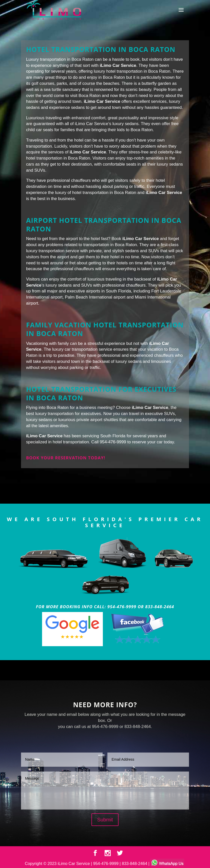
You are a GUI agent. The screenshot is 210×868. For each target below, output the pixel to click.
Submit (105, 820)
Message (105, 791)
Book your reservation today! (66, 458)
